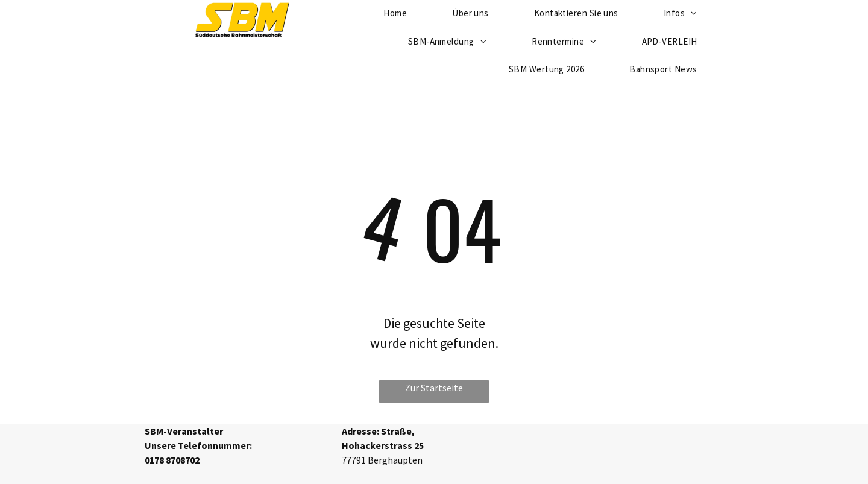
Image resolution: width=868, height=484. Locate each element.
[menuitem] (452, 42)
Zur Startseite (434, 388)
